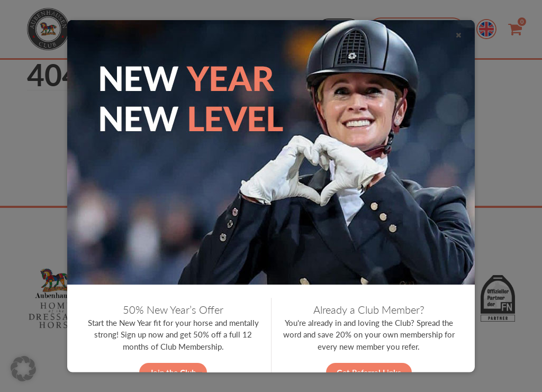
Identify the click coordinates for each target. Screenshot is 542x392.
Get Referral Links (369, 372)
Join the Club (173, 372)
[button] (23, 369)
